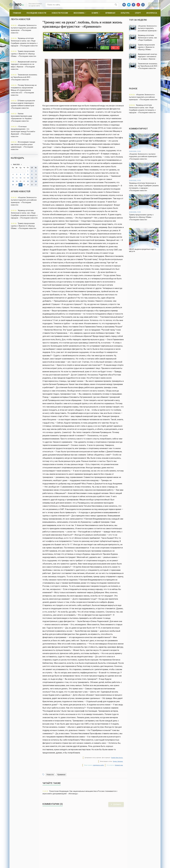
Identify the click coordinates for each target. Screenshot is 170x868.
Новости (50, 775)
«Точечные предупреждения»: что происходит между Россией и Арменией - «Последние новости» (23, 131)
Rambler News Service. (117, 758)
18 (13, 181)
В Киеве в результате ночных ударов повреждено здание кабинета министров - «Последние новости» (23, 104)
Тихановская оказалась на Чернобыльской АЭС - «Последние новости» (24, 77)
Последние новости (36, 13)
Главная (17, 13)
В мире (95, 13)
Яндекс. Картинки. (118, 761)
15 (28, 178)
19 (17, 181)
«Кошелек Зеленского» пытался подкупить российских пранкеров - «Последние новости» (24, 29)
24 (36, 181)
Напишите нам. (119, 765)
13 (20, 178)
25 (13, 185)
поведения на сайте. (98, 765)
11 (13, 178)
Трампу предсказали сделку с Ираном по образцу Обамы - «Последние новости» (24, 54)
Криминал (110, 13)
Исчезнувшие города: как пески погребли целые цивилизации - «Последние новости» (23, 146)
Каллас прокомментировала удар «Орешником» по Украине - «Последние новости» (22, 117)
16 (32, 178)
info (19, 5)
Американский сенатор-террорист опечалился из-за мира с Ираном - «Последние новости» (24, 65)
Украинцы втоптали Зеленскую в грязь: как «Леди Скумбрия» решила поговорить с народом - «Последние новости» (24, 42)
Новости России (60, 13)
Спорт (138, 13)
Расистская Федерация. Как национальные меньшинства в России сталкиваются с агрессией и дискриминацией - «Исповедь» (80, 792)
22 (28, 181)
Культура (125, 13)
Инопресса (152, 13)
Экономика (79, 13)
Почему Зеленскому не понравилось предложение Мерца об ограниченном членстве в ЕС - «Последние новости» (24, 90)
